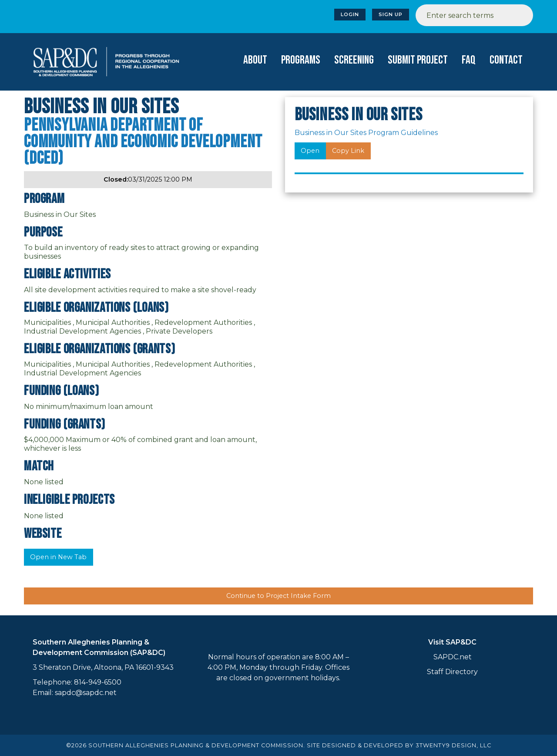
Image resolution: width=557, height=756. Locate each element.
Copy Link (348, 151)
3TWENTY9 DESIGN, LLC (453, 745)
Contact (506, 60)
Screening (354, 60)
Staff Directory (452, 672)
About (255, 60)
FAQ (469, 60)
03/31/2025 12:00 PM (148, 179)
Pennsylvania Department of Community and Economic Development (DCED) (143, 142)
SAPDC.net (453, 657)
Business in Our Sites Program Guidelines (366, 133)
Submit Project (418, 60)
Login (350, 14)
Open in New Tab (58, 557)
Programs (301, 60)
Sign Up (391, 14)
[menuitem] (255, 60)
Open (310, 151)
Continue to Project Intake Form (278, 596)
